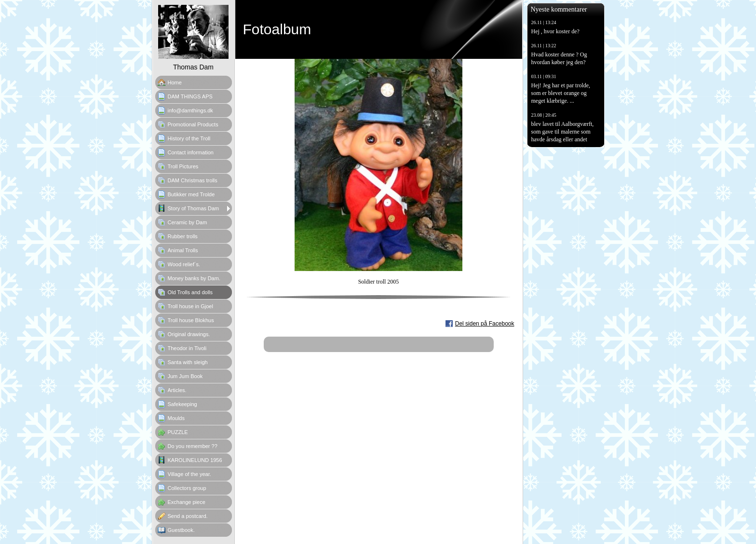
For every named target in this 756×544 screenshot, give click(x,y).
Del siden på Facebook (485, 324)
